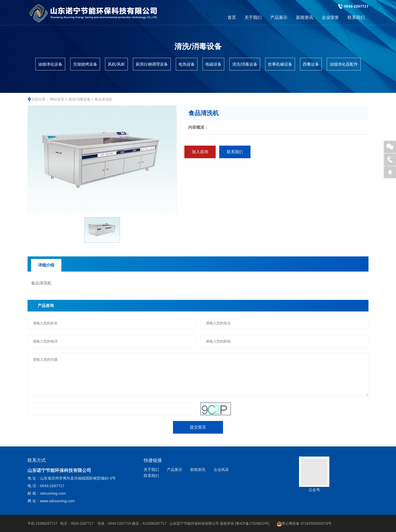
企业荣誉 (330, 18)
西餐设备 (311, 64)
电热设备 (187, 64)
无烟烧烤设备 (85, 64)
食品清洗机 (103, 99)
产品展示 (279, 18)
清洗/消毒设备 (245, 64)
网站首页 (57, 99)
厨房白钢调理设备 (152, 64)
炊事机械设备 (280, 64)
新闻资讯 (305, 18)
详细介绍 (46, 307)
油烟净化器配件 (344, 64)
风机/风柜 (116, 64)
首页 (232, 18)
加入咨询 (204, 152)
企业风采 (221, 470)
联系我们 (356, 18)
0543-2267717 (356, 6)
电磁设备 (213, 64)
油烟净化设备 (50, 64)
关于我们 (253, 18)
